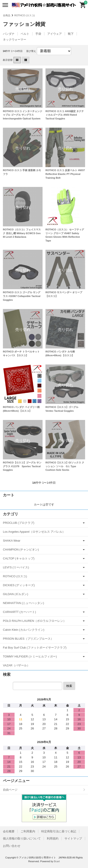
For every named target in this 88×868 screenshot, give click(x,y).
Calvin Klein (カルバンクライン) (24, 630)
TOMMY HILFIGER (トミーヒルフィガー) (30, 656)
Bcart (57, 861)
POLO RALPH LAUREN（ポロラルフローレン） (34, 621)
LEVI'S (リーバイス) (16, 567)
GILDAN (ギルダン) (16, 594)
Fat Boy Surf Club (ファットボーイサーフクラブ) (35, 648)
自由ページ (10, 790)
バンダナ (9, 34)
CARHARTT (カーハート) (19, 612)
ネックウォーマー (15, 40)
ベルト (25, 34)
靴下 (71, 34)
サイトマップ (73, 838)
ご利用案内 (28, 831)
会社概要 (9, 831)
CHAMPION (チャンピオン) (21, 550)
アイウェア (55, 34)
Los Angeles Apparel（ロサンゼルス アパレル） (34, 532)
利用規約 (53, 838)
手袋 (38, 34)
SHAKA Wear (12, 541)
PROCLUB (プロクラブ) (19, 523)
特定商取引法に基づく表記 (59, 831)
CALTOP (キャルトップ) (19, 558)
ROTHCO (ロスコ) (25, 15)
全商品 (7, 15)
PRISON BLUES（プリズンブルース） (28, 639)
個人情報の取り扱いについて (22, 838)
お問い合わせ (12, 846)
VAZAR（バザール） (16, 665)
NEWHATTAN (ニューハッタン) (24, 603)
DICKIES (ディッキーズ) (19, 585)
